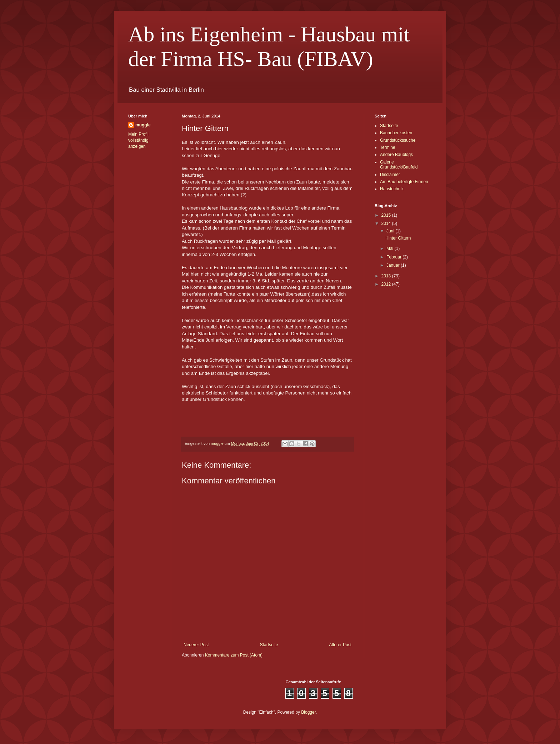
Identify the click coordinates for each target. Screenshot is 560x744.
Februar (394, 257)
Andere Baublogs (396, 155)
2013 (387, 276)
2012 (387, 284)
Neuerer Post (196, 645)
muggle (143, 125)
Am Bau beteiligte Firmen (404, 182)
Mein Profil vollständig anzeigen (138, 140)
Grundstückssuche (398, 140)
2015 (387, 215)
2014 (387, 223)
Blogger (308, 712)
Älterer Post (340, 645)
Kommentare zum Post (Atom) (234, 655)
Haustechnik (392, 189)
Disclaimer (390, 175)
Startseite (269, 645)
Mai (391, 248)
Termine (388, 147)
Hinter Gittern (398, 238)
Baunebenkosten (396, 133)
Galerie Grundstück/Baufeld (399, 165)
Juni (391, 231)
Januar (394, 265)
